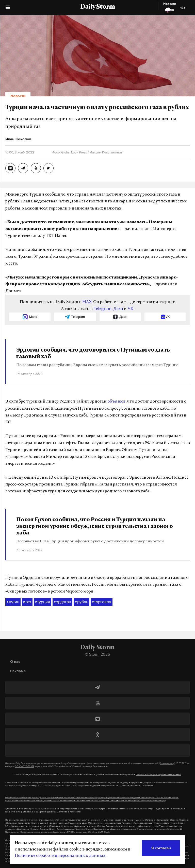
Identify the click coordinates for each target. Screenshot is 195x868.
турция (43, 602)
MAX (87, 302)
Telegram (102, 309)
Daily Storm (97, 7)
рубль (82, 602)
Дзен (118, 309)
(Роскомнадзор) (167, 763)
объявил (116, 402)
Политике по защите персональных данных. (159, 774)
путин (13, 602)
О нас (15, 661)
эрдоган (62, 602)
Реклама (18, 671)
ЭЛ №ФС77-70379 (25, 766)
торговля (102, 602)
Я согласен (161, 848)
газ (27, 602)
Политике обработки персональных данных (60, 856)
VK (131, 309)
